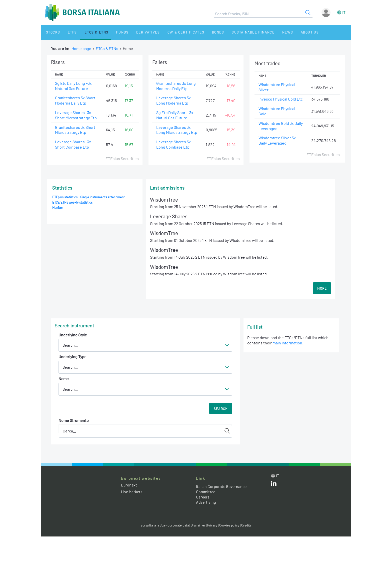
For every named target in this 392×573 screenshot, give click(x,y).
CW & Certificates (175, 32)
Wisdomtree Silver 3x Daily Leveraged (277, 141)
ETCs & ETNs (90, 32)
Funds (114, 32)
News (271, 32)
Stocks (51, 32)
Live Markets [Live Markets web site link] (132, 492)
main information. (288, 343)
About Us (291, 32)
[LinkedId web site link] (274, 485)
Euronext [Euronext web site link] (129, 485)
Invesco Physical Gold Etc (281, 99)
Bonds (205, 32)
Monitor (58, 208)
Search (221, 409)
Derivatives (138, 32)
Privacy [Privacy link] (213, 525)
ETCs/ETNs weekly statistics (73, 202)
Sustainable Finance (238, 32)
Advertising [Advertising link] (206, 503)
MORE (322, 289)
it (344, 12)
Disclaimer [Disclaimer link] (199, 525)
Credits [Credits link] (248, 525)
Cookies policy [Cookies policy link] (231, 525)
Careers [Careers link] (203, 497)
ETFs (68, 32)
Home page (81, 48)
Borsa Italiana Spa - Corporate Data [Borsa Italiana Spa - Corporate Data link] (164, 525)
